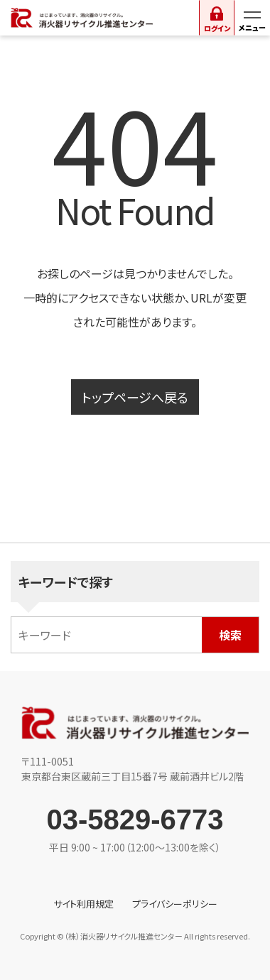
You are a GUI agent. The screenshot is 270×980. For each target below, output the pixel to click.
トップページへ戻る (135, 397)
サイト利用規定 (83, 904)
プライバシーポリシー (175, 904)
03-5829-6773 (135, 820)
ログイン (217, 28)
